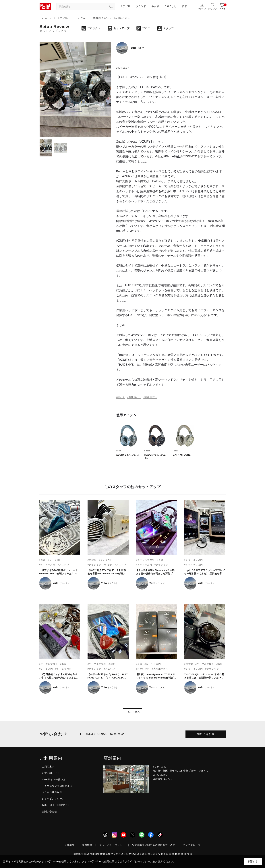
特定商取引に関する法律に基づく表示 (154, 845)
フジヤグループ (192, 845)
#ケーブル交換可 (145, 560)
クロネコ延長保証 (52, 792)
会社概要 (69, 845)
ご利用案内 (48, 767)
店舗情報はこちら (163, 779)
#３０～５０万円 (194, 565)
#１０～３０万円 (194, 560)
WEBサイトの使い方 (54, 779)
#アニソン (63, 565)
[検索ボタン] (111, 6)
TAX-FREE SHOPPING (56, 805)
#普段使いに (134, 397)
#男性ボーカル (160, 669)
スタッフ (169, 28)
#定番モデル (150, 397)
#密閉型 (189, 664)
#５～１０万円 (47, 565)
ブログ (146, 28)
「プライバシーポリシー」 (137, 861)
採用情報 (87, 845)
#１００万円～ (107, 560)
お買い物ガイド (51, 773)
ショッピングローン (53, 799)
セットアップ (121, 28)
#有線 (42, 560)
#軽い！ (121, 397)
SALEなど (171, 6)
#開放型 (92, 560)
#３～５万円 (55, 560)
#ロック (108, 565)
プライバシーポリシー (112, 845)
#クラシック (94, 565)
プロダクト (94, 28)
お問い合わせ (206, 734)
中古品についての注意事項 (57, 786)
